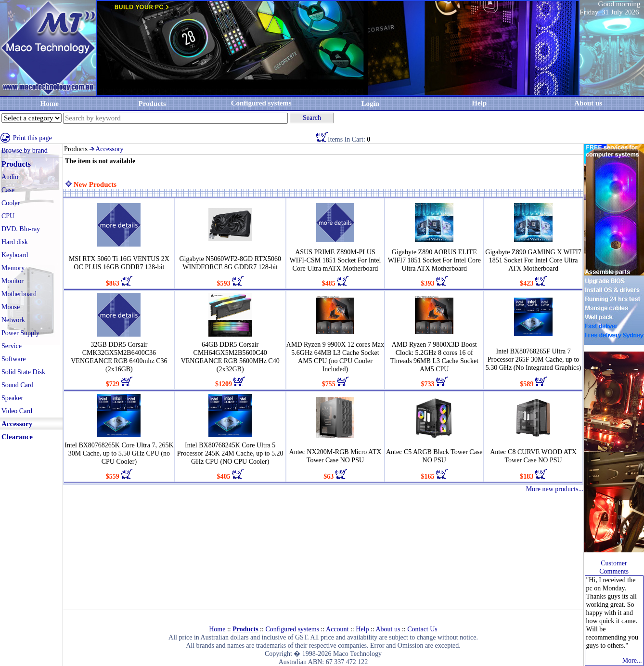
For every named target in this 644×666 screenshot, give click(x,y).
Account (337, 629)
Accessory (109, 149)
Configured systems (261, 103)
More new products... (555, 489)
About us (388, 629)
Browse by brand (25, 150)
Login (370, 104)
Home (50, 104)
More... (632, 660)
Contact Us (422, 629)
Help (479, 103)
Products (152, 104)
